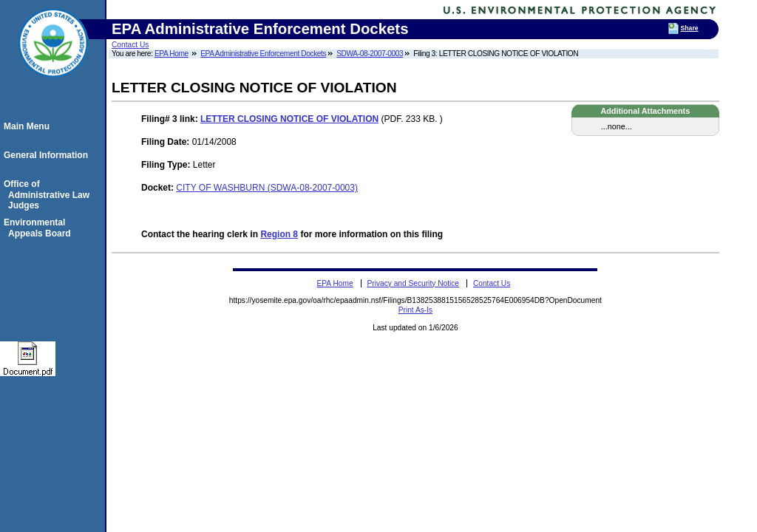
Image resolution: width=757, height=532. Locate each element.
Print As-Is (415, 310)
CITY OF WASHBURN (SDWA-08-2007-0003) (267, 188)
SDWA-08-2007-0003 (370, 54)
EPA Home (172, 54)
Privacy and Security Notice (413, 283)
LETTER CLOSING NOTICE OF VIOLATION (289, 119)
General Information (48, 155)
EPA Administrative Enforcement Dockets (263, 54)
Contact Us (130, 45)
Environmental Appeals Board (40, 228)
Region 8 (279, 234)
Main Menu (29, 126)
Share (690, 28)
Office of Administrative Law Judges (49, 195)
